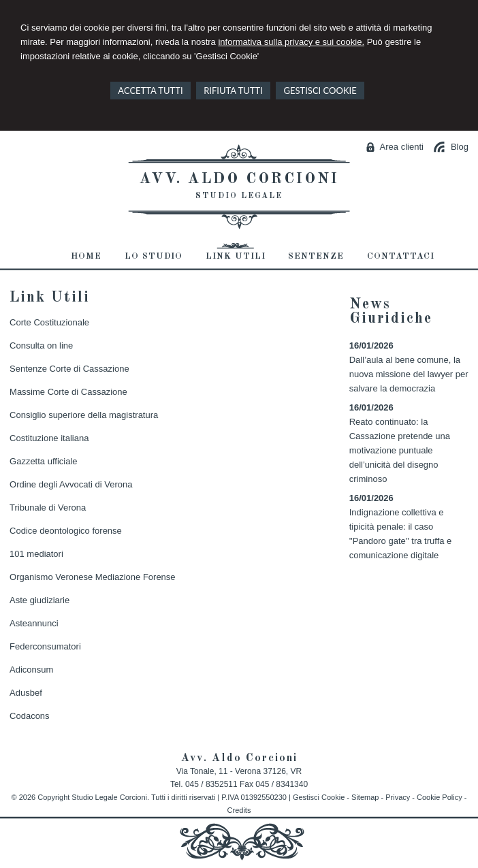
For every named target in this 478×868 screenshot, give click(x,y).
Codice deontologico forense (66, 531)
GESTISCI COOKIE (320, 91)
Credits (239, 810)
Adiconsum (31, 670)
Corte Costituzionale (49, 322)
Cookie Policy (440, 797)
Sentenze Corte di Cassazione (69, 369)
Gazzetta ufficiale (43, 461)
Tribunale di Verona (48, 508)
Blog (460, 147)
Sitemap (365, 797)
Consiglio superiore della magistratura (84, 415)
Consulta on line (41, 345)
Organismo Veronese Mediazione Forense (93, 577)
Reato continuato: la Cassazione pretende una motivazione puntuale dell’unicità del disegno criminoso (400, 450)
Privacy (398, 797)
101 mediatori (36, 554)
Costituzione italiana (49, 438)
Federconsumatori (45, 646)
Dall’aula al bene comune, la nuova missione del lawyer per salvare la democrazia (409, 374)
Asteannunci (34, 623)
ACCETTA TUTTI (150, 91)
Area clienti (402, 147)
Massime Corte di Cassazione (68, 392)
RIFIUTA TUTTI (233, 91)
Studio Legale (239, 196)
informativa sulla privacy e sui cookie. (291, 42)
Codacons (30, 716)
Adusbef (26, 693)
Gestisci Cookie (319, 797)
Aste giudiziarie (39, 600)
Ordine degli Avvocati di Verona (71, 484)
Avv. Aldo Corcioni (239, 179)
